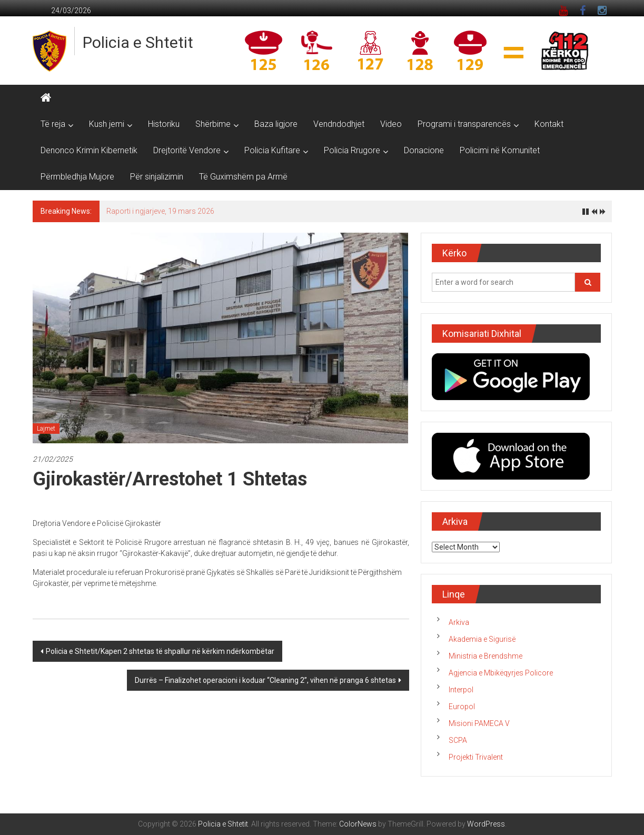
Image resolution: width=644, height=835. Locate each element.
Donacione (424, 150)
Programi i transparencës (464, 124)
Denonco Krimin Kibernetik (89, 150)
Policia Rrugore (352, 150)
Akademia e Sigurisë (482, 639)
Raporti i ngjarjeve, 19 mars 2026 (160, 211)
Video (391, 124)
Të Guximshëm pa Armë (243, 177)
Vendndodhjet (339, 124)
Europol (462, 707)
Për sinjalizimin (157, 177)
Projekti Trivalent (476, 757)
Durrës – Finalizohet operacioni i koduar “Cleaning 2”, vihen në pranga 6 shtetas (265, 680)
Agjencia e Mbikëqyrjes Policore (501, 673)
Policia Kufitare (272, 150)
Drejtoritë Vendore (187, 150)
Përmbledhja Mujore (77, 177)
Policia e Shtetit (138, 42)
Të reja (53, 124)
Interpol (461, 690)
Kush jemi (107, 124)
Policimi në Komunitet (500, 150)
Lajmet (46, 429)
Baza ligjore (276, 124)
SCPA (458, 740)
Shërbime (213, 124)
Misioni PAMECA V (479, 723)
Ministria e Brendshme (486, 656)
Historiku (164, 124)
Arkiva (459, 622)
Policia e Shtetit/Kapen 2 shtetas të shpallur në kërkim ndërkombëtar (160, 651)
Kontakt (549, 124)
